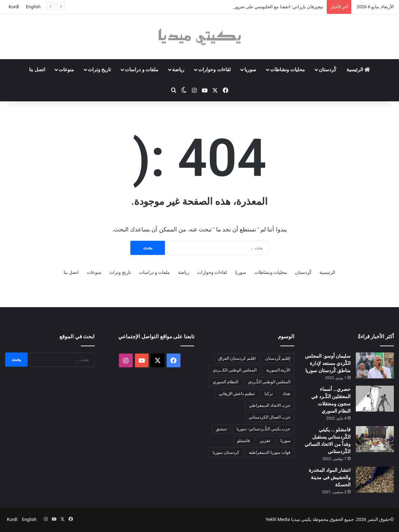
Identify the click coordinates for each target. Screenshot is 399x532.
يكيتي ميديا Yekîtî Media (289, 519)
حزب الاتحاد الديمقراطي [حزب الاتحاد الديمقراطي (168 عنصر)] (270, 405)
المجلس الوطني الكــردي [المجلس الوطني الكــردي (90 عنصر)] (235, 370)
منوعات (66, 70)
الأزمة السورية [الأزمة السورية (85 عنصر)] (278, 370)
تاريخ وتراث (99, 70)
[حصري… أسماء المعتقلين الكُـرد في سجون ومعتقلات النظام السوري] (375, 399)
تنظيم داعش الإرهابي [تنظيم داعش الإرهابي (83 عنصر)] (237, 394)
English (33, 7)
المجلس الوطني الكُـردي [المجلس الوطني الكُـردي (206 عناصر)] (269, 382)
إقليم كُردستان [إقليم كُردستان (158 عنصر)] (278, 358)
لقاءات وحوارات (214, 70)
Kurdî (14, 7)
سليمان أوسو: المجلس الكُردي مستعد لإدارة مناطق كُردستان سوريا (328, 363)
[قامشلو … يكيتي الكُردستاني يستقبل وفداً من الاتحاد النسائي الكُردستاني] (375, 439)
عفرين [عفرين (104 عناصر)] (265, 441)
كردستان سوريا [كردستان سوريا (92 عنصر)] (226, 452)
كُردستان (328, 70)
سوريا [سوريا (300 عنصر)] (285, 441)
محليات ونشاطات (287, 70)
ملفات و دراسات (142, 70)
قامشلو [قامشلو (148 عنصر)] (244, 441)
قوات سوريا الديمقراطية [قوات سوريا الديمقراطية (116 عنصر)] (270, 452)
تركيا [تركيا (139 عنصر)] (269, 394)
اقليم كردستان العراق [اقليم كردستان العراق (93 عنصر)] (237, 358)
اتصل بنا (37, 70)
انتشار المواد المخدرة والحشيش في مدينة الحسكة (330, 477)
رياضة (178, 70)
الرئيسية (358, 70)
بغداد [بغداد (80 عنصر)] (286, 394)
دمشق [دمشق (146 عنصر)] (221, 429)
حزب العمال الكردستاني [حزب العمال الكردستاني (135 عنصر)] (270, 417)
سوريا (250, 70)
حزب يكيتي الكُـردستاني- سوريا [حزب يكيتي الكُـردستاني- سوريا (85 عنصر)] (263, 429)
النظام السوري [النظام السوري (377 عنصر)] (225, 382)
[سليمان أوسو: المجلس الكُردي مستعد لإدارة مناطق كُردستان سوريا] (375, 365)
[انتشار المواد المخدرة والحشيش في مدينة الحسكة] (375, 480)
